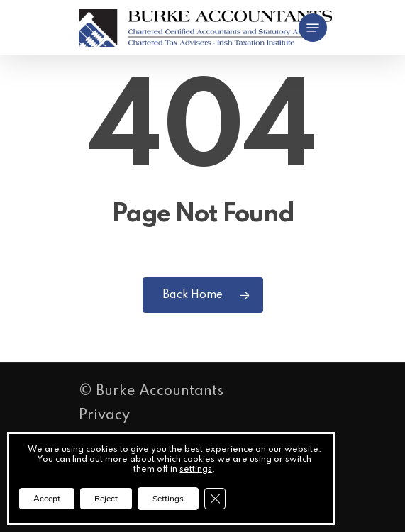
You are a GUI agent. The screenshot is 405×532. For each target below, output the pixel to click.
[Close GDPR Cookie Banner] (215, 499)
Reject (106, 499)
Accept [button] (47, 499)
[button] (313, 28)
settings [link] (196, 470)
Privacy (104, 416)
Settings (168, 499)
